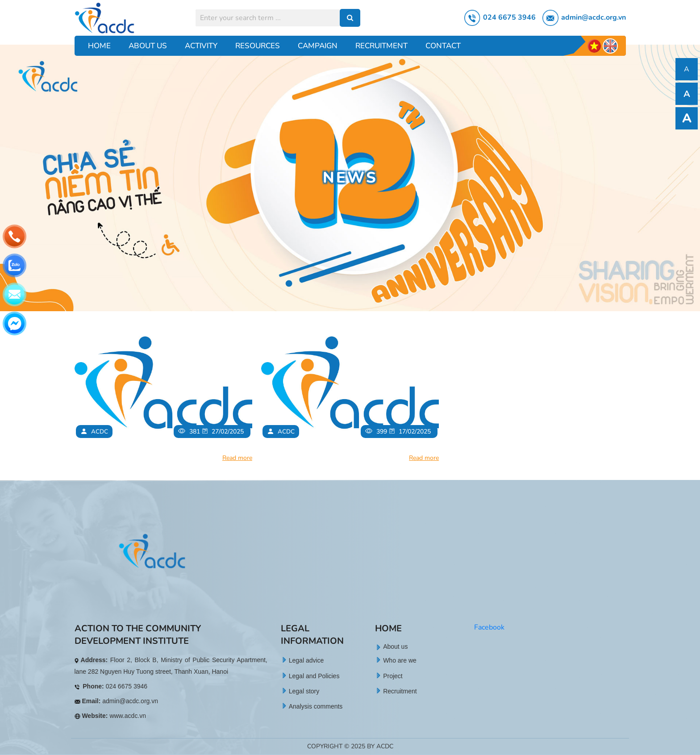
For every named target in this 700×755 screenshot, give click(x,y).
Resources (258, 46)
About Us (148, 46)
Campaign (318, 46)
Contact (443, 46)
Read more (237, 458)
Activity (201, 46)
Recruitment (381, 46)
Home (99, 46)
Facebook (489, 627)
